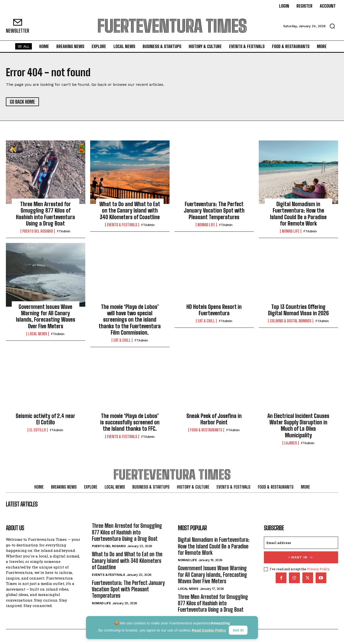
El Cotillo (38, 430)
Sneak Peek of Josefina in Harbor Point (214, 419)
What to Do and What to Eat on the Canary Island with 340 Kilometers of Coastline (130, 211)
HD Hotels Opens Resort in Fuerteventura (214, 310)
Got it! (238, 630)
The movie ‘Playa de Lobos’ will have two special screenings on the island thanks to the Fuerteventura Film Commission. (130, 320)
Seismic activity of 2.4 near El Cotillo (45, 419)
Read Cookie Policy (209, 630)
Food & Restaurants (206, 430)
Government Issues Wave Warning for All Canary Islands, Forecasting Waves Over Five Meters (46, 316)
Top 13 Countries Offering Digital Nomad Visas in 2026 (298, 310)
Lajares (291, 443)
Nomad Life (206, 225)
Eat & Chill (122, 341)
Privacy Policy (318, 569)
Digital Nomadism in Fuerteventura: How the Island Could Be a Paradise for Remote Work (298, 214)
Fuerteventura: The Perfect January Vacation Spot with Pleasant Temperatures (214, 211)
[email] (301, 543)
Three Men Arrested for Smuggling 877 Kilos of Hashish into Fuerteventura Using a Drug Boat (45, 214)
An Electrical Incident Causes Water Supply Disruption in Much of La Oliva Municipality (298, 426)
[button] (332, 26)
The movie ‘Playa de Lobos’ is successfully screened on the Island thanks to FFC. (130, 422)
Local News (38, 334)
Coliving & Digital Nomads (291, 321)
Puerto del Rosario (38, 231)
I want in (301, 558)
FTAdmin (64, 232)
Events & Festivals (122, 225)
